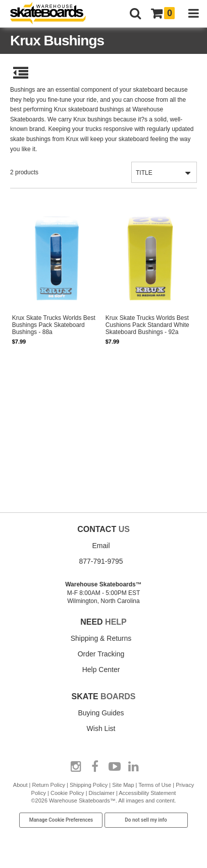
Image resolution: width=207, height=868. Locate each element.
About (20, 785)
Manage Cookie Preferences (61, 820)
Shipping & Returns (101, 638)
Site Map (123, 785)
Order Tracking (101, 654)
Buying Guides (101, 713)
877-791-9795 (101, 561)
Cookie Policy (67, 793)
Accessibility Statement (147, 793)
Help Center (101, 670)
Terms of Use (155, 785)
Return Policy (49, 785)
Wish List (101, 728)
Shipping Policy (89, 785)
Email (101, 546)
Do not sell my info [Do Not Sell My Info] (146, 820)
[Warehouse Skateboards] (53, 14)
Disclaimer (102, 793)
